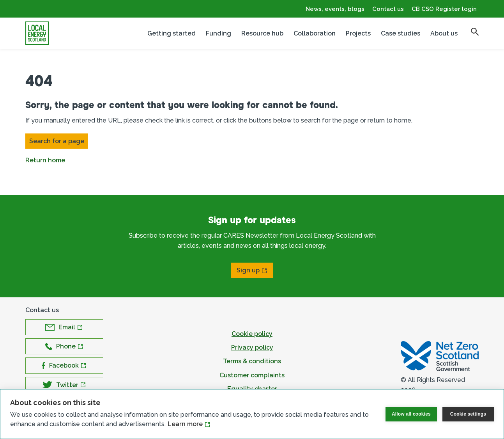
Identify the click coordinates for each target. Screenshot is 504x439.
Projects (358, 33)
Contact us (388, 9)
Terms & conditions (252, 361)
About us (444, 33)
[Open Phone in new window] (64, 346)
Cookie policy (252, 334)
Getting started (172, 33)
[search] (475, 32)
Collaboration (315, 33)
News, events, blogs (335, 9)
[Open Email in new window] (64, 327)
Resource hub (262, 33)
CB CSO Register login (444, 9)
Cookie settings (468, 414)
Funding (218, 33)
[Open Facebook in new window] (64, 365)
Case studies (401, 33)
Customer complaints (252, 375)
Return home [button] (45, 160)
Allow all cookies (411, 414)
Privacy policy (252, 347)
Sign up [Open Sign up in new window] (248, 270)
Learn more (185, 424)
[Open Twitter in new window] (64, 385)
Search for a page (57, 141)
